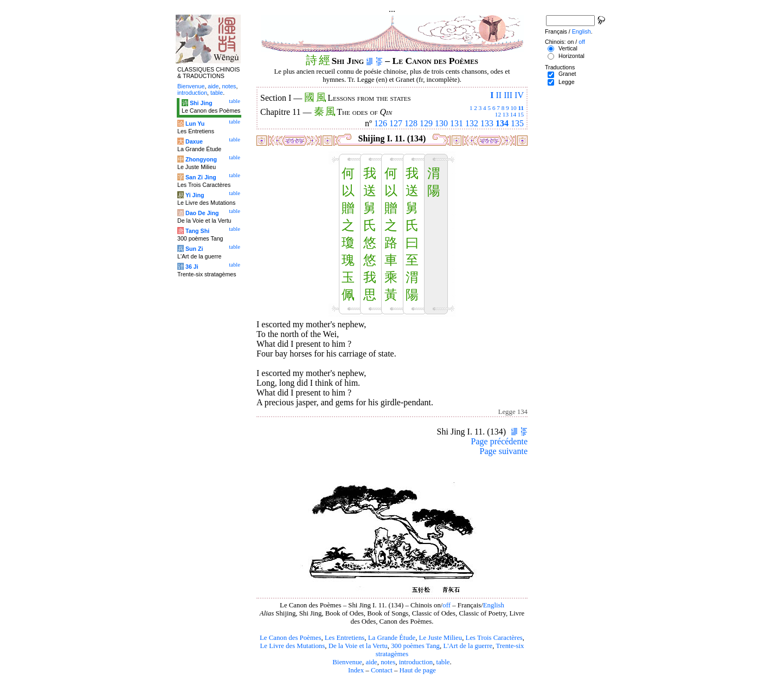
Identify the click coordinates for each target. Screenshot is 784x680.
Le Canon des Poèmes (290, 638)
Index (356, 670)
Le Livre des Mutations (292, 646)
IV (519, 95)
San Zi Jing (201, 177)
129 (426, 123)
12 (498, 114)
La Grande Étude (392, 638)
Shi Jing (201, 103)
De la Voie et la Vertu (358, 646)
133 (487, 123)
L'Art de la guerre (468, 646)
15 (521, 114)
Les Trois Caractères (494, 638)
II (499, 95)
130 (441, 123)
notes (388, 662)
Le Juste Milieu (441, 638)
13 (506, 114)
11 (521, 108)
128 (411, 123)
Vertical (568, 48)
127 (396, 123)
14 (513, 114)
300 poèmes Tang (415, 646)
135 (517, 123)
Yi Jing (195, 195)
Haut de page (418, 670)
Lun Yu (195, 124)
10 (513, 108)
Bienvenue (347, 662)
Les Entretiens (345, 638)
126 (381, 123)
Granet (567, 74)
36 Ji (192, 267)
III (508, 95)
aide (371, 662)
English (494, 605)
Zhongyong (201, 159)
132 (472, 123)
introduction (416, 662)
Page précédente (499, 441)
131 (457, 123)
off (446, 605)
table (443, 662)
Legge (567, 82)
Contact (382, 670)
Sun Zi (194, 249)
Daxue (194, 141)
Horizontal (571, 56)
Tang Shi (197, 231)
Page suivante (504, 451)
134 (502, 123)
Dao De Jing (202, 213)
